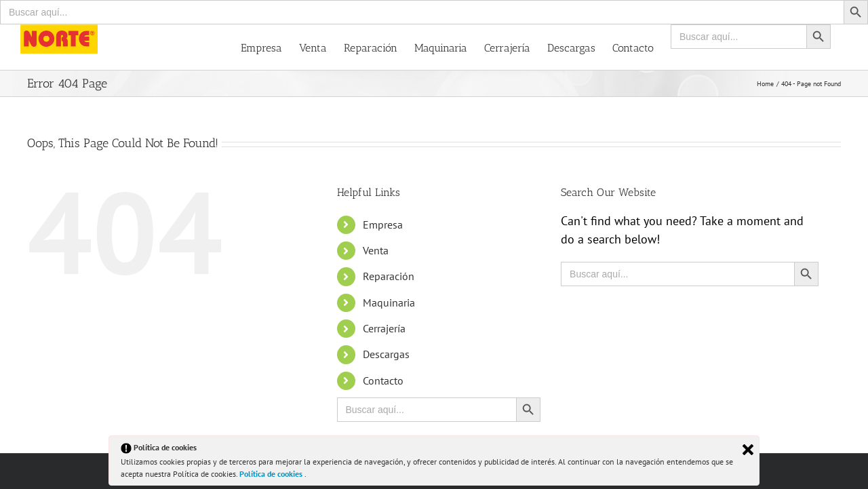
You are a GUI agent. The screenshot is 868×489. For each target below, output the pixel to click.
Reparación (389, 276)
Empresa (383, 224)
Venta (376, 250)
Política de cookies (272, 474)
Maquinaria (389, 302)
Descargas (386, 354)
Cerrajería (384, 328)
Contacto (383, 380)
